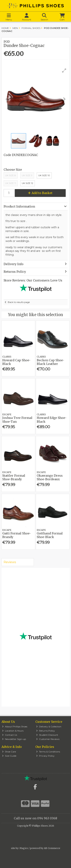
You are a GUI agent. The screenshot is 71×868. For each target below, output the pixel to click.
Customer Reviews (48, 739)
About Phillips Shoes (15, 727)
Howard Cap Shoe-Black (16, 362)
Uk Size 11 (11, 183)
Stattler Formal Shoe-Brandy (14, 477)
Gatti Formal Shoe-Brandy (17, 535)
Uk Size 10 (44, 175)
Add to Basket (40, 193)
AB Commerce (52, 848)
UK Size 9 (27, 175)
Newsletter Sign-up (14, 739)
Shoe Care (9, 752)
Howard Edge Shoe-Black (52, 420)
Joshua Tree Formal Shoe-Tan (17, 420)
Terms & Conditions (48, 752)
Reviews (10, 562)
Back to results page (19, 302)
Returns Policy (46, 731)
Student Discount (47, 735)
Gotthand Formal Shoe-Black (50, 535)
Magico (24, 848)
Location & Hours (13, 731)
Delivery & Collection (49, 727)
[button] (64, 71)
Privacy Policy (45, 756)
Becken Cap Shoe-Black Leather (50, 362)
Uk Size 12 (27, 183)
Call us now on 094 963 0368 (35, 818)
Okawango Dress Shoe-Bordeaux (50, 477)
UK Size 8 (11, 175)
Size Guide (9, 756)
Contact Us (10, 735)
